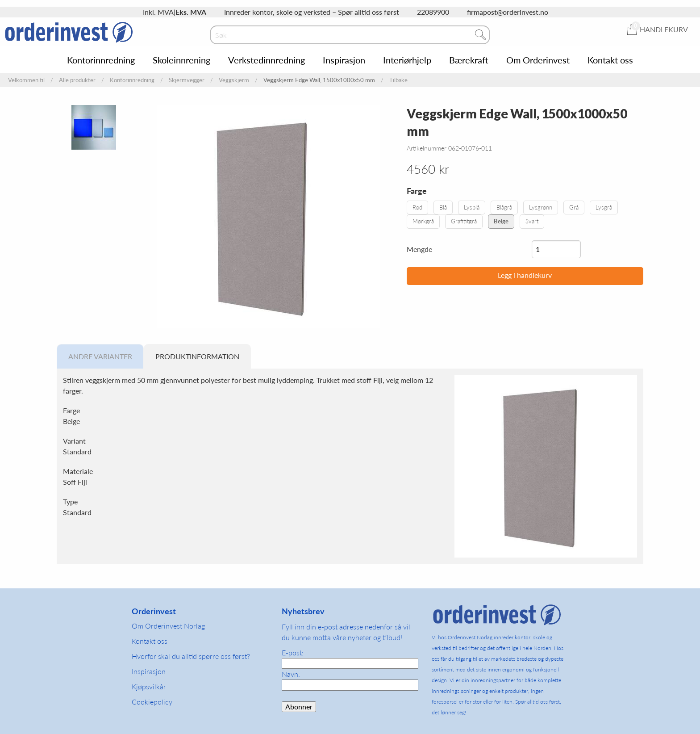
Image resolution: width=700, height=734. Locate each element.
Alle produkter (77, 80)
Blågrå (504, 207)
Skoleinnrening (181, 60)
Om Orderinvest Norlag (168, 626)
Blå (443, 207)
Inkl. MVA (158, 12)
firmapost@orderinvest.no (508, 12)
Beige (501, 221)
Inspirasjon (344, 60)
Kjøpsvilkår (149, 686)
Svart (532, 221)
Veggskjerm (234, 80)
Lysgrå (604, 207)
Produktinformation (197, 356)
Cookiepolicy (152, 702)
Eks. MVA (191, 12)
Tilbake (398, 80)
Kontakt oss (610, 60)
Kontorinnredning (101, 60)
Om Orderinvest (538, 60)
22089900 (433, 12)
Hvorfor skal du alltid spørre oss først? (191, 656)
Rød (417, 207)
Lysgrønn (541, 207)
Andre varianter (100, 356)
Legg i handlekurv (525, 275)
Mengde (419, 249)
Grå (574, 207)
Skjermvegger (187, 80)
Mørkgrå (423, 221)
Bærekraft (469, 60)
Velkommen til (26, 80)
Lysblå (472, 207)
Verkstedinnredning (267, 60)
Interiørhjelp (407, 60)
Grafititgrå (464, 221)
